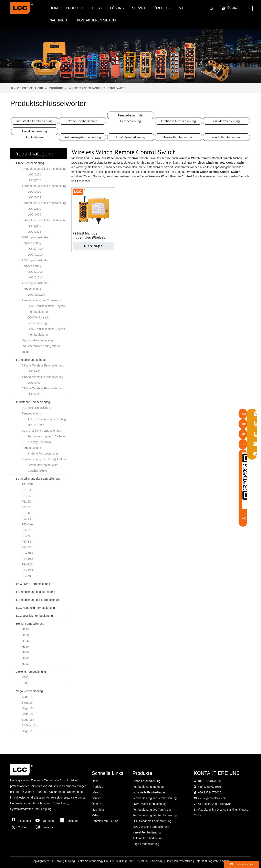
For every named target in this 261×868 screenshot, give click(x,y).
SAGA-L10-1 (30, 725)
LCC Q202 (34, 180)
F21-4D (27, 513)
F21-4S (27, 507)
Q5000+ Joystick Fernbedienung (38, 320)
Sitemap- (158, 861)
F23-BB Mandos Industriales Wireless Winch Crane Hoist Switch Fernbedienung (93, 236)
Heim (95, 781)
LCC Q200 (34, 174)
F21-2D (27, 502)
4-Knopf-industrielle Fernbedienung (44, 186)
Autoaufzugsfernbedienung (82, 137)
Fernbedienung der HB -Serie (46, 436)
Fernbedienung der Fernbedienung (131, 116)
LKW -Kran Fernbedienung (33, 584)
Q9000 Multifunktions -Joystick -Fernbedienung (47, 332)
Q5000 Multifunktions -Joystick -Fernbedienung (47, 309)
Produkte (97, 787)
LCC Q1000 (35, 249)
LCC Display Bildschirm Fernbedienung (37, 445)
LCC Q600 (34, 209)
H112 (25, 658)
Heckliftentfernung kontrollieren (35, 132)
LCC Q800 (34, 226)
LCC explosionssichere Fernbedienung (36, 411)
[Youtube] (46, 821)
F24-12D (27, 570)
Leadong (224, 861)
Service (97, 798)
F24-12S (27, 564)
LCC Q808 (34, 232)
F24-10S (27, 553)
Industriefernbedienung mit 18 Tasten (41, 349)
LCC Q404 (34, 197)
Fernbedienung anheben (32, 360)
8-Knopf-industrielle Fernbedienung (44, 220)
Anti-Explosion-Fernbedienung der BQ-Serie (47, 422)
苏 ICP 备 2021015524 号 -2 (134, 861)
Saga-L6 (27, 703)
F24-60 (26, 576)
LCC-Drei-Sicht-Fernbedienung (41, 431)
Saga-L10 (28, 731)
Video (95, 815)
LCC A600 (34, 394)
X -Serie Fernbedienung (43, 454)
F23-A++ (27, 524)
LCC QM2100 (36, 295)
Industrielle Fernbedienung (34, 121)
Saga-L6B (28, 708)
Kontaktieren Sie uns (105, 821)
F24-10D (27, 559)
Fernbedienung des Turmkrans (41, 300)
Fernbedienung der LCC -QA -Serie (44, 459)
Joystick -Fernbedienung (37, 340)
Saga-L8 (27, 714)
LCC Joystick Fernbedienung (34, 616)
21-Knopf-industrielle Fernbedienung (35, 286)
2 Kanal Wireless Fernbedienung (43, 365)
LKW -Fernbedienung (131, 137)
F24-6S (27, 530)
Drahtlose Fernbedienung (179, 121)
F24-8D (27, 547)
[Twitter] (21, 827)
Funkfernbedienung (226, 121)
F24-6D (27, 536)
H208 (25, 641)
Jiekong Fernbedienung (31, 672)
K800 (25, 683)
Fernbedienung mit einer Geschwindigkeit (43, 468)
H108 (25, 635)
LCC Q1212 (35, 277)
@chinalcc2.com (216, 798)
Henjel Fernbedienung (30, 624)
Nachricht (98, 810)
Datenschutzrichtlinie (179, 861)
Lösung (96, 792)
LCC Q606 (34, 214)
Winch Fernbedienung (227, 137)
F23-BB (27, 519)
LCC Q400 (34, 192)
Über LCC (98, 804)
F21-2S (27, 496)
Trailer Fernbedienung (179, 137)
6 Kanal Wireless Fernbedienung (43, 388)
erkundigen (93, 246)
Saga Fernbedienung (29, 691)
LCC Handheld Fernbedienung (35, 608)
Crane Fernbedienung (83, 121)
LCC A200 (34, 371)
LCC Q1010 (35, 255)
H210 (25, 652)
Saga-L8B (28, 720)
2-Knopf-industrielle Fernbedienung (44, 169)
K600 (25, 677)
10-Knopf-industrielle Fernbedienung (35, 240)
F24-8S (27, 542)
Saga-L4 (27, 697)
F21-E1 (27, 490)
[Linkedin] (70, 821)
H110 (25, 647)
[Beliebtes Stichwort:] (211, 9)
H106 (25, 629)
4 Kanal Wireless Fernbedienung (43, 377)
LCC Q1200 (35, 272)
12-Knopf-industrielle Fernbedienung (35, 263)
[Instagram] (46, 827)
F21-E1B (27, 484)
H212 (25, 664)
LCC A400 (34, 383)
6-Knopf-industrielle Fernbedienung (44, 203)
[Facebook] (21, 821)
